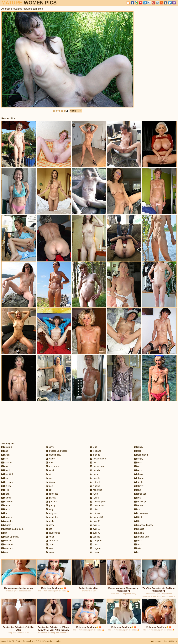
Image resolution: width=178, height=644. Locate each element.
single (139, 482)
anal (5, 451)
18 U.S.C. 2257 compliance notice (46, 641)
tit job (138, 517)
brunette (7, 517)
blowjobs (7, 502)
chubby (6, 525)
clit (4, 533)
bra (4, 513)
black (5, 494)
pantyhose (97, 541)
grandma (52, 502)
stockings (140, 502)
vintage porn (142, 537)
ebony (50, 459)
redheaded (141, 455)
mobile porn (97, 466)
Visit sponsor (76, 111)
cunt (5, 552)
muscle (95, 478)
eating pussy (53, 455)
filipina (50, 482)
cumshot (7, 548)
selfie (138, 463)
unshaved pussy (144, 525)
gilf (49, 490)
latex (50, 548)
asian (5, 455)
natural (95, 482)
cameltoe (7, 521)
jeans (50, 545)
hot (49, 529)
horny (50, 525)
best (5, 478)
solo (138, 498)
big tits (6, 486)
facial (50, 470)
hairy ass (52, 513)
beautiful (7, 474)
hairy (50, 509)
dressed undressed (57, 451)
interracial (52, 541)
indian (50, 537)
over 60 (95, 529)
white (138, 545)
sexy (138, 470)
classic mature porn (12, 529)
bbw (5, 466)
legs (93, 447)
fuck (49, 486)
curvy (50, 447)
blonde (6, 498)
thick (138, 509)
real (138, 451)
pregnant (96, 548)
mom (94, 474)
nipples (95, 486)
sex (137, 466)
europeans (52, 466)
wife (138, 548)
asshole (7, 463)
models (95, 470)
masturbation (98, 459)
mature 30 (96, 517)
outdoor (95, 513)
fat (48, 474)
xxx (137, 552)
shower (139, 478)
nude (94, 494)
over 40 (95, 521)
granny (51, 506)
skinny (139, 486)
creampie (7, 545)
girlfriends (52, 494)
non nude (96, 490)
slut (137, 490)
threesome (141, 513)
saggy (139, 459)
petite (94, 545)
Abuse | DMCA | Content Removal (16, 641)
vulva (138, 541)
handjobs (52, 517)
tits (137, 521)
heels (50, 521)
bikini (5, 490)
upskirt (139, 529)
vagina (139, 533)
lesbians (95, 451)
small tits (140, 494)
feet (49, 478)
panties (95, 537)
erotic (50, 463)
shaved (139, 474)
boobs (6, 506)
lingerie (95, 455)
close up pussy (10, 537)
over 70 (95, 533)
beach (6, 470)
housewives (53, 533)
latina (50, 552)
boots (6, 509)
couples (7, 541)
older (94, 509)
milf (93, 463)
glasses (51, 498)
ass (5, 459)
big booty (7, 482)
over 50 (95, 525)
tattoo (139, 506)
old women (97, 506)
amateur (7, 447)
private (95, 552)
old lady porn (98, 502)
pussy (139, 447)
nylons (95, 498)
